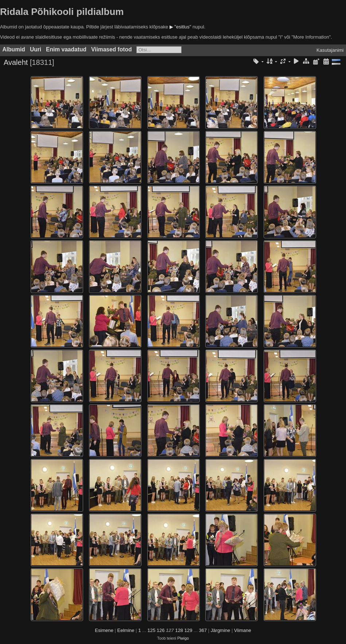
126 (161, 630)
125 (151, 630)
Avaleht (16, 62)
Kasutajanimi (330, 50)
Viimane (243, 630)
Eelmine (126, 630)
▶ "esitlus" (180, 27)
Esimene (104, 630)
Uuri (36, 49)
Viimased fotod (112, 49)
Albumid (14, 49)
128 (179, 630)
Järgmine (220, 630)
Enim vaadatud (66, 49)
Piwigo (183, 638)
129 (188, 630)
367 (203, 630)
